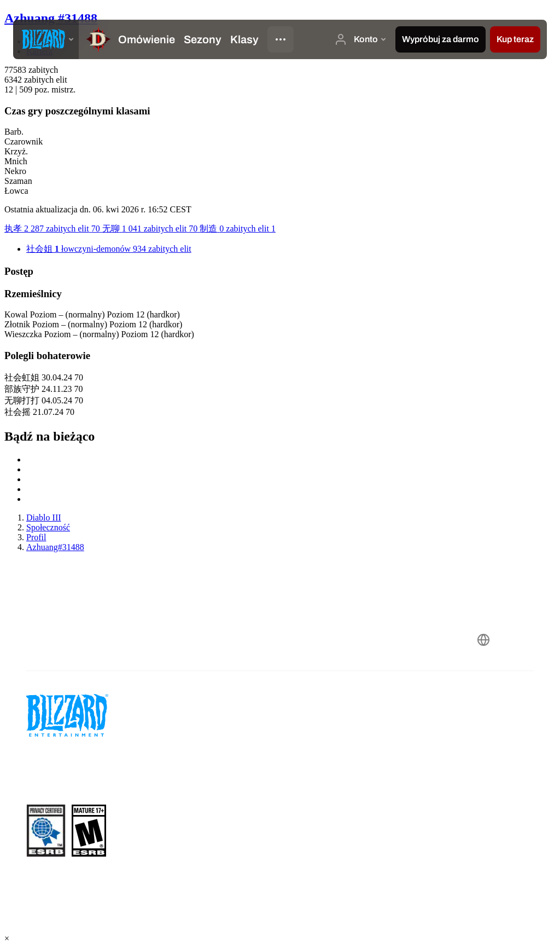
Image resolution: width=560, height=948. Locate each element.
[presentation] (46, 39)
